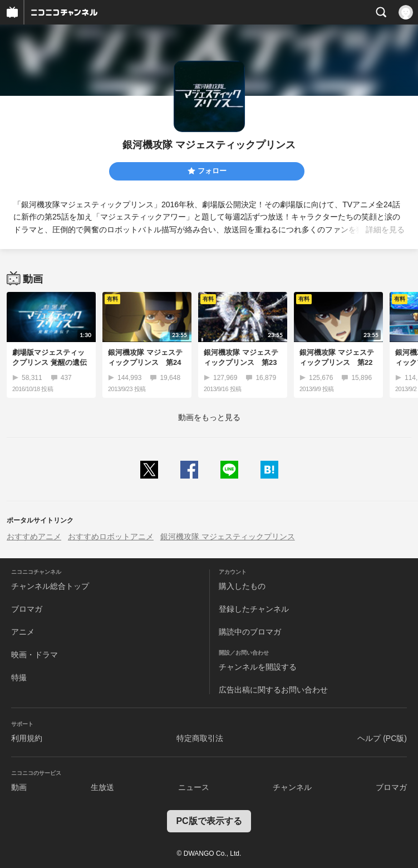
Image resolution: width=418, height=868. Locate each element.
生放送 (102, 787)
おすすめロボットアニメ (111, 537)
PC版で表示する (209, 821)
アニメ (23, 632)
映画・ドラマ (35, 655)
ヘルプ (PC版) (382, 738)
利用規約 (27, 738)
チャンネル (292, 787)
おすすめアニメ (34, 537)
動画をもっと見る (209, 417)
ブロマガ (27, 609)
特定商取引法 (200, 738)
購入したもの (242, 586)
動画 (19, 787)
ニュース (194, 787)
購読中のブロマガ (250, 632)
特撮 (19, 677)
